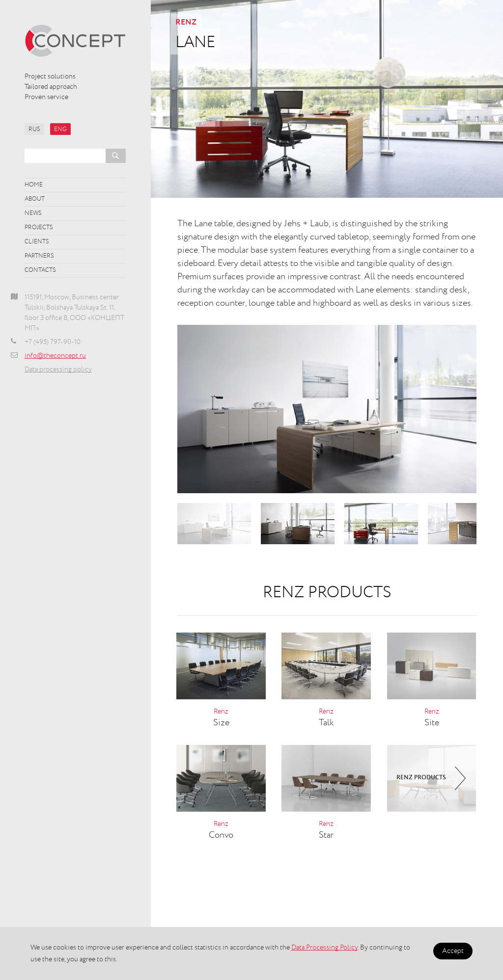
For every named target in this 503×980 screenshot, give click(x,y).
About (35, 199)
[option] (327, 409)
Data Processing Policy (324, 948)
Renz (186, 23)
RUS (34, 130)
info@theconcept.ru (55, 356)
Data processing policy (58, 370)
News (33, 213)
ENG (60, 130)
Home (34, 185)
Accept (453, 951)
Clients (37, 242)
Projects (39, 228)
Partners (39, 256)
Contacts (40, 270)
